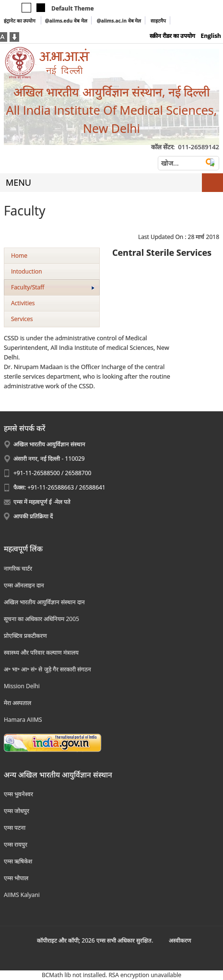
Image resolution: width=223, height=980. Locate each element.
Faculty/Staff (53, 287)
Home (19, 256)
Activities (23, 303)
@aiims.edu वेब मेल (66, 21)
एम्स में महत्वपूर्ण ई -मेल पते (42, 502)
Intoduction (27, 271)
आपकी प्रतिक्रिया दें (33, 516)
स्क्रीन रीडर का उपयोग (172, 36)
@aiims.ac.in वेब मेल (119, 21)
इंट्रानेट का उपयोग (20, 21)
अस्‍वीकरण (180, 940)
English (211, 36)
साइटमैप (158, 21)
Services (22, 319)
